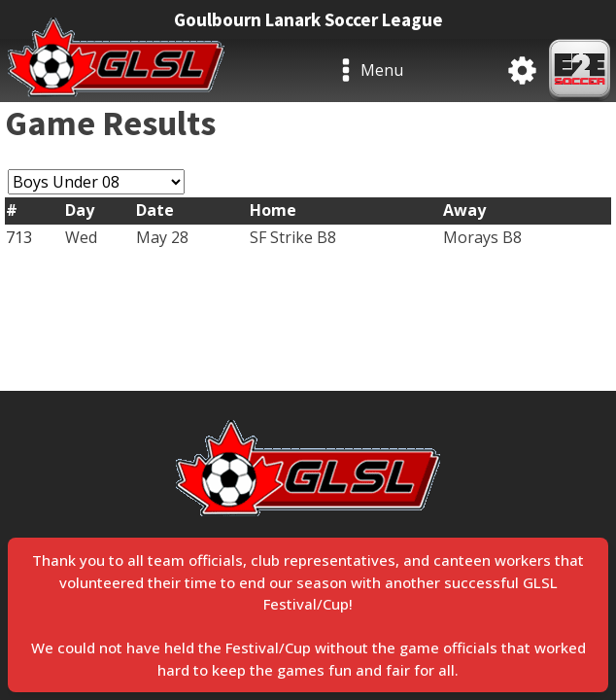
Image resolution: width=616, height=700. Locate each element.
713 (19, 237)
